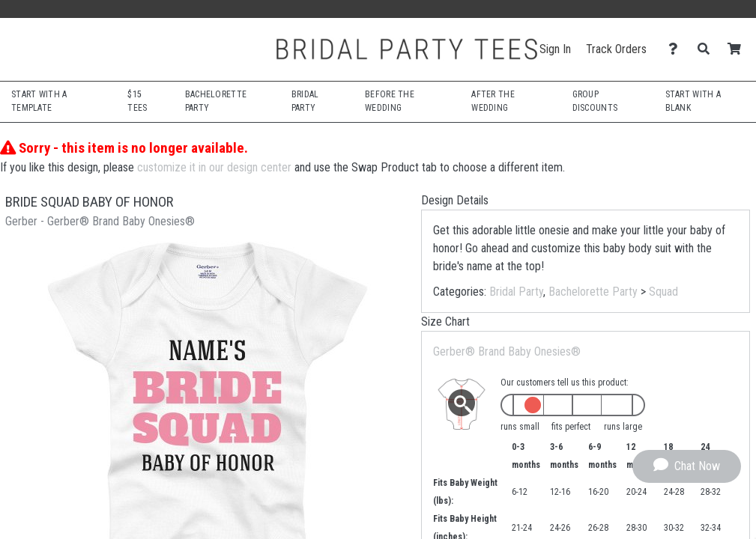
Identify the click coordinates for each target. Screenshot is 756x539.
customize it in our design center (214, 167)
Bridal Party (516, 292)
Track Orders (616, 49)
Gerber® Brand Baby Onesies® (507, 351)
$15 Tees (137, 101)
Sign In (555, 49)
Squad (663, 292)
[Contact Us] (677, 49)
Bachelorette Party (593, 292)
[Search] (708, 49)
